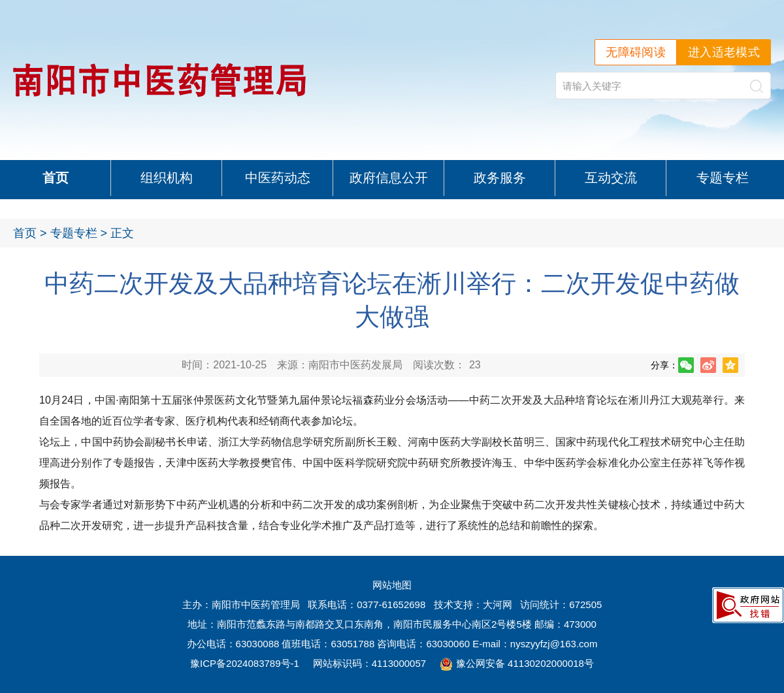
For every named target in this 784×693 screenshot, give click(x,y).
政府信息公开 (389, 178)
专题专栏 (728, 178)
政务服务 (500, 178)
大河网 (498, 604)
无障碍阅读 (636, 52)
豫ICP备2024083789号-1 (245, 663)
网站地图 (392, 585)
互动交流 (611, 178)
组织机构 (167, 178)
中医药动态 (278, 178)
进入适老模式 (724, 52)
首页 (56, 178)
